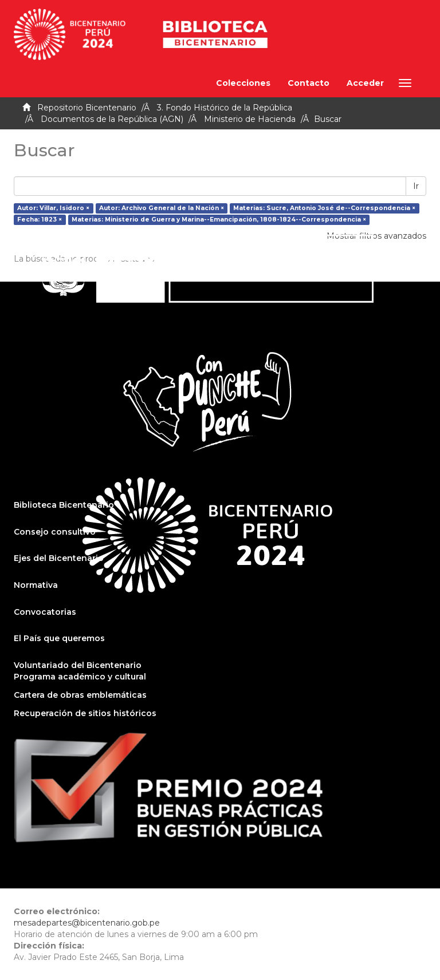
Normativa (36, 585)
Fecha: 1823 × (40, 220)
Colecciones (243, 83)
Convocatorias (45, 612)
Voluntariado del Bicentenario (78, 665)
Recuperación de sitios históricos (85, 713)
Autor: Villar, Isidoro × (53, 208)
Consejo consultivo (55, 532)
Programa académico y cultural (80, 677)
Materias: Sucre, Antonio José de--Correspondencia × (324, 208)
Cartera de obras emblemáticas (80, 695)
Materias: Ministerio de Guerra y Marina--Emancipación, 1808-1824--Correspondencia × (219, 220)
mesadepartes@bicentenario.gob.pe (87, 923)
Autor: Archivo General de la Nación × (162, 208)
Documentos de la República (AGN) (112, 119)
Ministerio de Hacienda (250, 119)
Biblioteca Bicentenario (64, 505)
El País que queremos (59, 638)
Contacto (309, 83)
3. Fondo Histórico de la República (225, 108)
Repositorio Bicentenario (87, 108)
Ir (416, 186)
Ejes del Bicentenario (59, 558)
